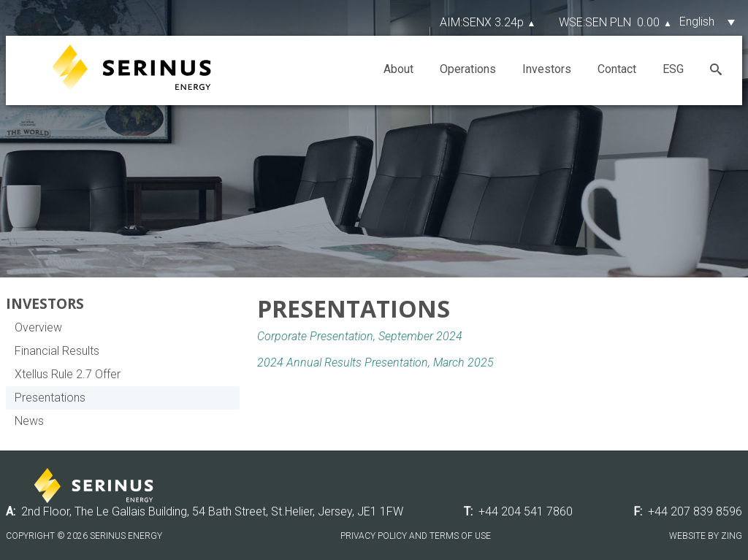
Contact (617, 69)
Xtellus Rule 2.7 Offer (68, 374)
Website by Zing (706, 536)
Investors (547, 69)
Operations (468, 69)
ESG (673, 69)
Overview (38, 327)
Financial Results (57, 351)
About (398, 69)
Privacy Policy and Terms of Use (416, 536)
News (29, 421)
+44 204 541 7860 (526, 511)
